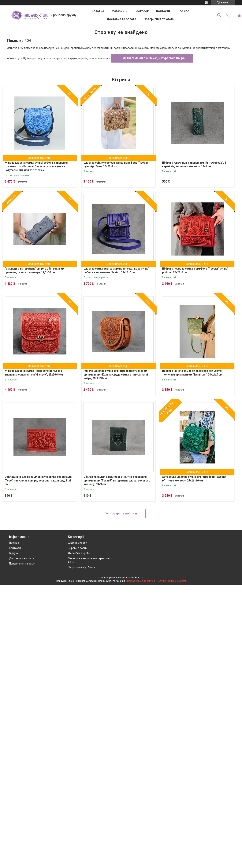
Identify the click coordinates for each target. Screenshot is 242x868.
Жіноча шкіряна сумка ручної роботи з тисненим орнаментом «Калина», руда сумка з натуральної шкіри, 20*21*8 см (116, 374)
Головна (98, 11)
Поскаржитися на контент (141, 581)
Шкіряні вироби (78, 543)
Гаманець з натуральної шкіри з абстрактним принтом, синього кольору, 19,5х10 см (34, 271)
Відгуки (14, 553)
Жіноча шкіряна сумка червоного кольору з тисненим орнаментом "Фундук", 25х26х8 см (34, 373)
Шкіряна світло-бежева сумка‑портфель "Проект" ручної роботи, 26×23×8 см (117, 165)
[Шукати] (219, 15)
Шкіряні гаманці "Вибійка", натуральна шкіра (152, 58)
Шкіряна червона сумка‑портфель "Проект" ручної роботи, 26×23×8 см (195, 271)
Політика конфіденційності (171, 581)
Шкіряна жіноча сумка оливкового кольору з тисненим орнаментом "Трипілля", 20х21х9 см (192, 373)
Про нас (183, 11)
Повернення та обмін (159, 19)
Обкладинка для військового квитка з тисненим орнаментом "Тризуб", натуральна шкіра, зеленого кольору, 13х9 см (117, 480)
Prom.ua (139, 578)
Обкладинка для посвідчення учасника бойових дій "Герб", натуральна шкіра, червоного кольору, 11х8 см (39, 480)
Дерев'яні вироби (79, 553)
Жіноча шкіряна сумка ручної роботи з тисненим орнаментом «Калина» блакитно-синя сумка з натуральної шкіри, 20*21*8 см (37, 166)
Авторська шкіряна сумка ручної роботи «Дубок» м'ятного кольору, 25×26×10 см (194, 479)
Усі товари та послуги (121, 513)
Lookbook (142, 11)
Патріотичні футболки (82, 567)
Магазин (118, 11)
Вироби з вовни (78, 548)
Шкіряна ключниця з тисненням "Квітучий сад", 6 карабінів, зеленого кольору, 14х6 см (194, 165)
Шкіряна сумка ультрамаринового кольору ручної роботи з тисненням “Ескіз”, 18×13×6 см (116, 271)
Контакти (163, 11)
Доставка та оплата (121, 19)
